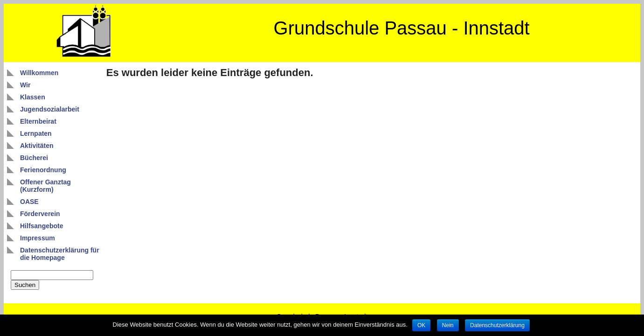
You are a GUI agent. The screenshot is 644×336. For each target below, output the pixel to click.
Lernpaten (36, 133)
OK (421, 325)
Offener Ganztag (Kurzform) (45, 186)
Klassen (33, 97)
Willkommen (39, 73)
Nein (448, 325)
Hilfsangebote (42, 226)
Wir (25, 85)
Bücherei (34, 158)
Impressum (38, 238)
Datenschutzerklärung (497, 325)
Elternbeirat (38, 121)
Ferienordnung (43, 170)
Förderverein (40, 214)
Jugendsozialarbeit (50, 109)
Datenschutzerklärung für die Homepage (60, 254)
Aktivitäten (37, 146)
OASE (29, 202)
